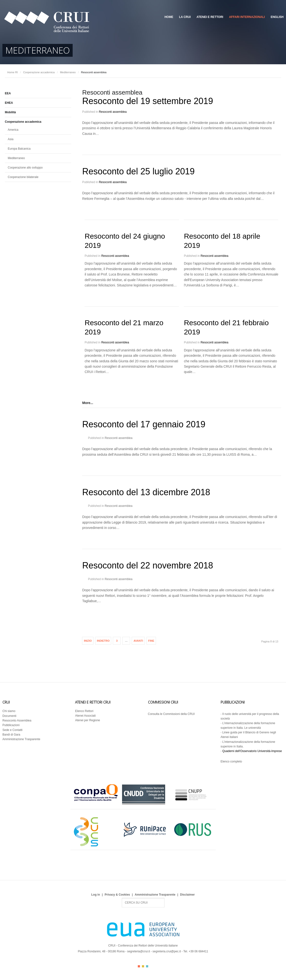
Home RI (12, 72)
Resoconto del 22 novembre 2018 (147, 565)
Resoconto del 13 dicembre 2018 (146, 492)
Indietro (103, 641)
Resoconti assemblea (113, 112)
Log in (96, 895)
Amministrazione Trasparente (21, 739)
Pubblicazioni (11, 725)
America (13, 130)
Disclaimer (188, 895)
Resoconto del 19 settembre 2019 (147, 101)
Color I (139, 966)
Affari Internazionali (247, 17)
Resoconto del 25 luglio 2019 (138, 171)
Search (122, 898)
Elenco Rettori (84, 711)
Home (169, 17)
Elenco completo (231, 761)
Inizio (88, 641)
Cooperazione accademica (39, 72)
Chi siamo (9, 711)
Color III (147, 966)
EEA (8, 93)
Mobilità (10, 112)
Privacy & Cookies (117, 895)
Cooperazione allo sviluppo (25, 168)
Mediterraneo (68, 72)
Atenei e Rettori (210, 17)
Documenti (9, 716)
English (277, 17)
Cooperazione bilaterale (23, 177)
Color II (143, 966)
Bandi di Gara (11, 735)
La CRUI (185, 17)
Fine (151, 641)
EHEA (9, 103)
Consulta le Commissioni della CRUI (171, 714)
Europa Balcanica (19, 149)
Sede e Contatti (12, 730)
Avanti (138, 641)
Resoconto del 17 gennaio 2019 (144, 424)
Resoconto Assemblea (17, 721)
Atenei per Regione (88, 720)
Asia (11, 139)
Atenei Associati (85, 716)
